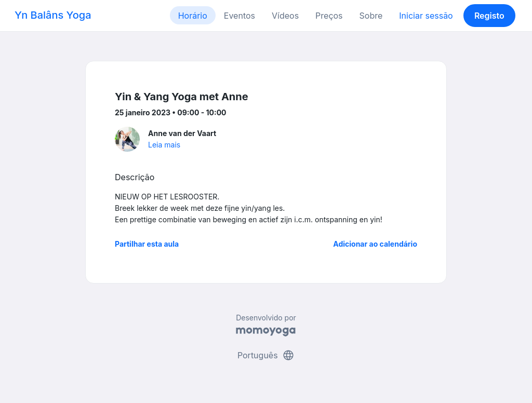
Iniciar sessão (426, 16)
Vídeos (285, 16)
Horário (193, 16)
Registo (489, 16)
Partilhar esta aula (147, 244)
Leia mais (164, 145)
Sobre (371, 16)
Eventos (240, 16)
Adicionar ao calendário (375, 244)
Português (266, 355)
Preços (329, 16)
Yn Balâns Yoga (53, 15)
